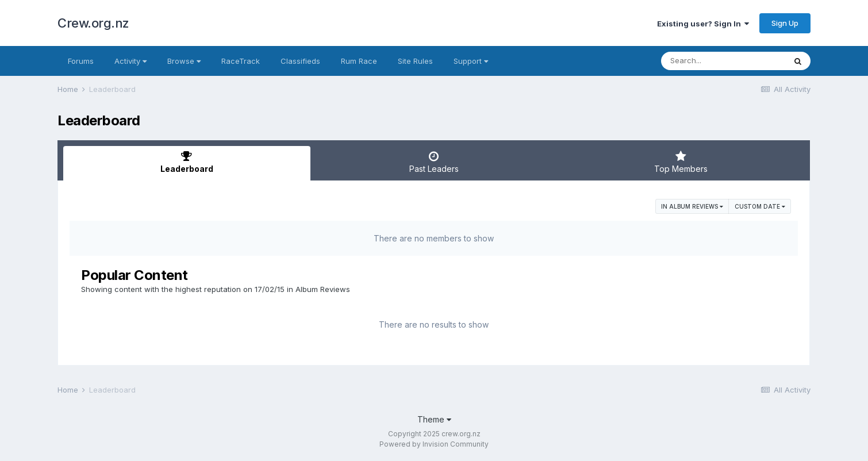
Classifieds (300, 61)
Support (471, 61)
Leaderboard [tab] (187, 162)
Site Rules (415, 61)
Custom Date (760, 206)
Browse (184, 61)
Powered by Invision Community (434, 444)
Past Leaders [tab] (434, 162)
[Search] (723, 61)
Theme (434, 419)
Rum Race (359, 61)
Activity (130, 61)
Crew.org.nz (93, 23)
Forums (81, 61)
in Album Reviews (692, 206)
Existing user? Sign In (703, 24)
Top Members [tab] (681, 162)
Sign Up (785, 23)
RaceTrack (241, 61)
